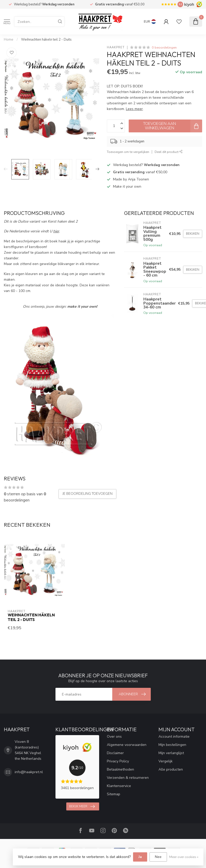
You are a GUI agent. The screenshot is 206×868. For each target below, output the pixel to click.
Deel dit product (169, 152)
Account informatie (174, 737)
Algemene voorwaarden (127, 745)
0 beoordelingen (164, 47)
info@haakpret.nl (29, 772)
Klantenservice (119, 786)
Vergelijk (166, 761)
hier (56, 231)
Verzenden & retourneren (128, 778)
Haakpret (116, 47)
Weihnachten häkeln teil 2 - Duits (46, 40)
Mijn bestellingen (172, 745)
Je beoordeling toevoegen (87, 494)
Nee (158, 857)
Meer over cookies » (184, 857)
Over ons (114, 737)
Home (9, 40)
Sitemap (114, 794)
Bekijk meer (82, 807)
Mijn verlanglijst (171, 753)
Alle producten (171, 769)
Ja (140, 857)
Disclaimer (115, 753)
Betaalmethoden (120, 769)
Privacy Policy (118, 761)
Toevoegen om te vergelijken (128, 152)
